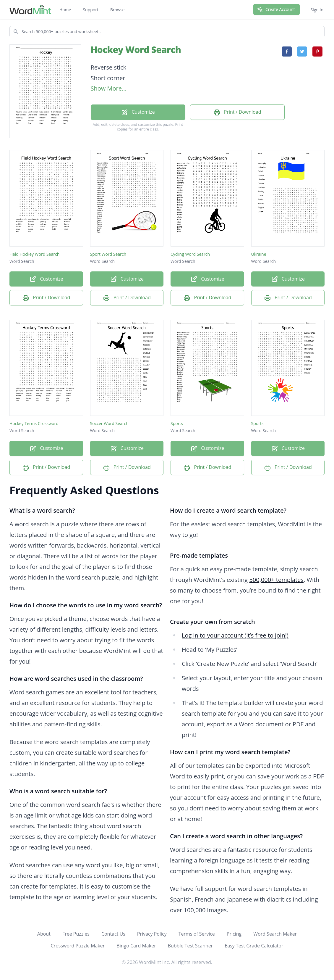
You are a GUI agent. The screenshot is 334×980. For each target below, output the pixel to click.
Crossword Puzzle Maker (78, 946)
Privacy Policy (152, 934)
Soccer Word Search (109, 423)
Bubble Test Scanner (190, 946)
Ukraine (259, 254)
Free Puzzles (76, 934)
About (44, 934)
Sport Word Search (108, 254)
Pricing (234, 934)
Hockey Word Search (136, 50)
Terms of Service (197, 934)
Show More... (109, 88)
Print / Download (237, 112)
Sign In (317, 10)
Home (65, 10)
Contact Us (113, 934)
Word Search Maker (275, 934)
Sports (177, 423)
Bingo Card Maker (136, 946)
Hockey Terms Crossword (34, 423)
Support (91, 10)
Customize (138, 112)
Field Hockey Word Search (34, 254)
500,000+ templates (276, 580)
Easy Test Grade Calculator (254, 946)
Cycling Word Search (190, 254)
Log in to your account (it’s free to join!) (235, 635)
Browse (117, 10)
